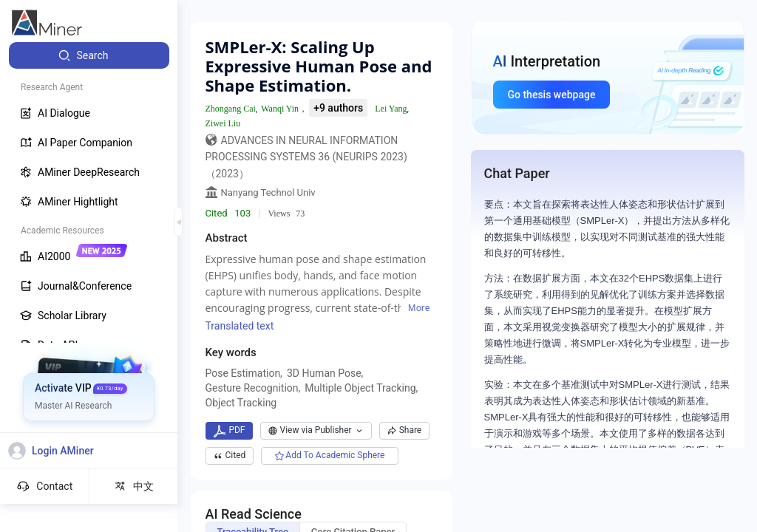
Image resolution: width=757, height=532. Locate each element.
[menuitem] (89, 55)
